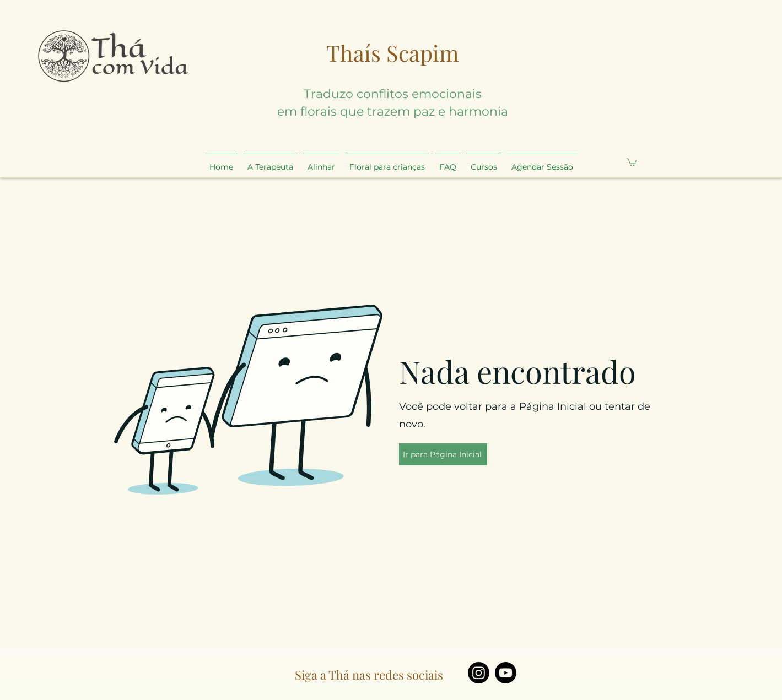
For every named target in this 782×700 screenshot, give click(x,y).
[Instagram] (479, 673)
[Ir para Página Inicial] (443, 454)
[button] (632, 162)
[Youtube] (506, 673)
